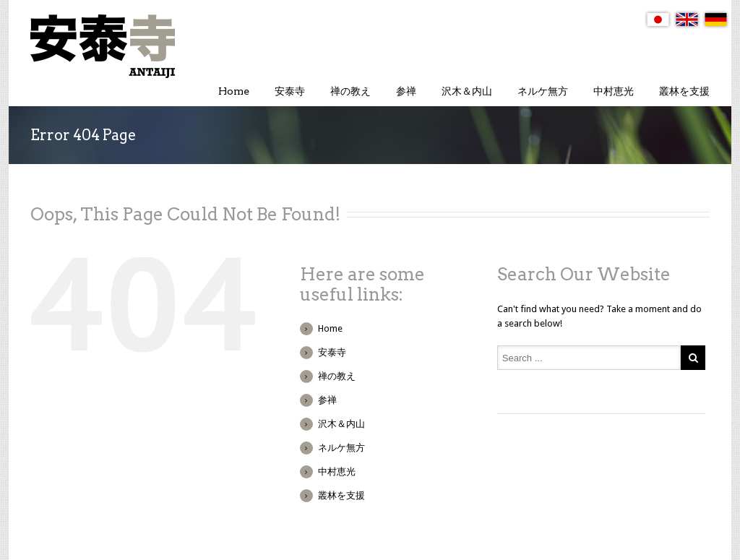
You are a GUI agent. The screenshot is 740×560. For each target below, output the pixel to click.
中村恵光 (614, 91)
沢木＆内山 (467, 91)
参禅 (406, 91)
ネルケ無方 (543, 91)
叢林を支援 (684, 91)
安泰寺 (290, 91)
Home (234, 91)
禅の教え (350, 91)
